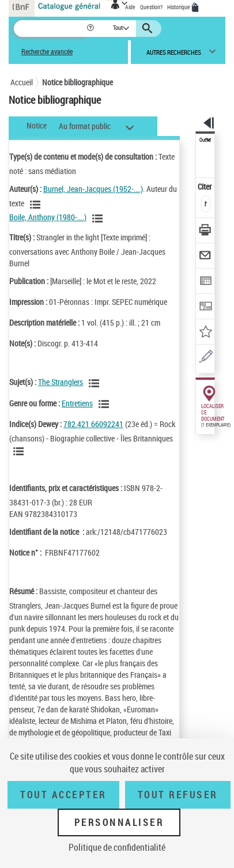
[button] (91, 29)
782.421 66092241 (93, 424)
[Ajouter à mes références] (205, 333)
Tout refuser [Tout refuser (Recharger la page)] (178, 795)
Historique (179, 7)
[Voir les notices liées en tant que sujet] (96, 383)
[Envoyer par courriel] (205, 257)
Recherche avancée (47, 52)
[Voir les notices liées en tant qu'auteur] (37, 205)
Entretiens (77, 403)
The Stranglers (61, 382)
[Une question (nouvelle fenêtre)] (205, 358)
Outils (205, 140)
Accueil (22, 82)
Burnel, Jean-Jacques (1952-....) (93, 189)
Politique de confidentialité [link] (117, 847)
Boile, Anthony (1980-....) (48, 217)
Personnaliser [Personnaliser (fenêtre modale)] (119, 822)
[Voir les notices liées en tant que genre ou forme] (105, 404)
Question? (151, 7)
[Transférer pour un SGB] (205, 307)
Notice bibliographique (78, 82)
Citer (205, 186)
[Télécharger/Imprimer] (205, 231)
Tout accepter (63, 795)
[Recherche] (50, 29)
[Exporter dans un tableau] (205, 282)
